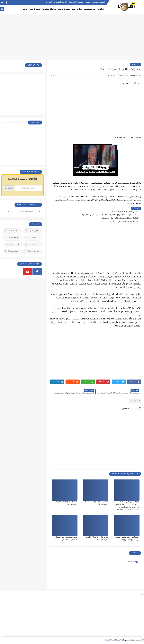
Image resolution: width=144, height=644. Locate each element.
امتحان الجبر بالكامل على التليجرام (124, 222)
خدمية (25, 9)
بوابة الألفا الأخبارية (112, 640)
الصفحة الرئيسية (99, 2)
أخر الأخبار (101, 9)
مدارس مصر (77, 9)
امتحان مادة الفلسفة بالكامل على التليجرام (120, 218)
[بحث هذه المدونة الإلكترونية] (27, 212)
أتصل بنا (49, 2)
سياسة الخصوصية (76, 2)
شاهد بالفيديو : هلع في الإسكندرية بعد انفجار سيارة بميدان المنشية (110, 215)
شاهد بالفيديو (89, 9)
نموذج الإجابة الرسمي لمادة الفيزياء (124, 212)
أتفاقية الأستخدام (61, 2)
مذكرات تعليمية (49, 9)
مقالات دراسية (64, 9)
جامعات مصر (35, 9)
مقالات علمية (12, 251)
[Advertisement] (72, 38)
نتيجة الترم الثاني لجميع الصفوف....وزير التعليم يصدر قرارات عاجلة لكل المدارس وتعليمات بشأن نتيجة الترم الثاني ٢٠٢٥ (127, 507)
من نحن (88, 2)
